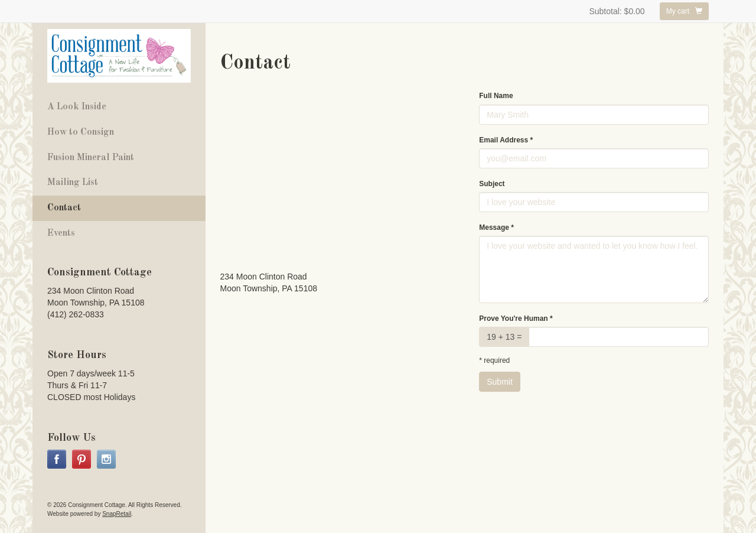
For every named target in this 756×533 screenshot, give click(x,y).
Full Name (496, 96)
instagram (106, 459)
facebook (57, 459)
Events (61, 233)
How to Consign (81, 132)
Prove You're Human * (516, 318)
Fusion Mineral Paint (91, 158)
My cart (684, 11)
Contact (64, 208)
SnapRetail (117, 514)
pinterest (82, 459)
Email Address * (506, 140)
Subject (492, 184)
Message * (496, 227)
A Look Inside (77, 107)
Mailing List (73, 183)
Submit (500, 382)
